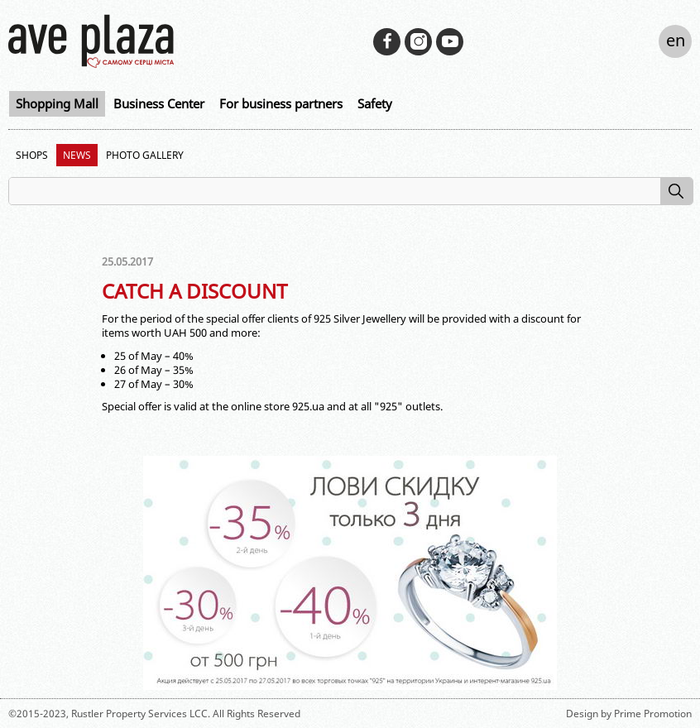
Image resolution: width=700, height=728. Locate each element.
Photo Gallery (145, 155)
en (676, 40)
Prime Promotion (653, 714)
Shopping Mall (57, 103)
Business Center (159, 103)
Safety (375, 103)
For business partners (281, 103)
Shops (32, 155)
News (77, 155)
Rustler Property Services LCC (139, 714)
